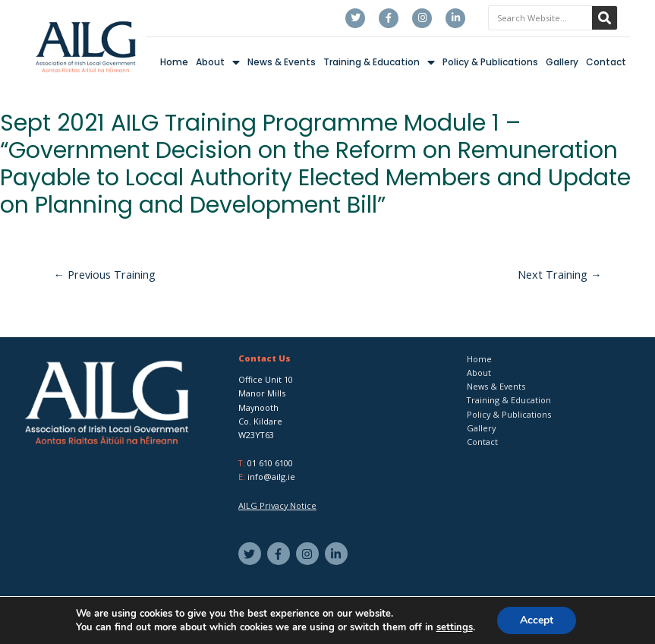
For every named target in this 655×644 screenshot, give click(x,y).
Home (174, 62)
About (218, 63)
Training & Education (379, 63)
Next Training (560, 274)
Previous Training (105, 274)
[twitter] (252, 554)
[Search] (605, 18)
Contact (606, 62)
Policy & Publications (490, 62)
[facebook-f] (280, 554)
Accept (537, 620)
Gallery (562, 62)
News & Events (282, 62)
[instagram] (309, 554)
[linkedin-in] (338, 554)
